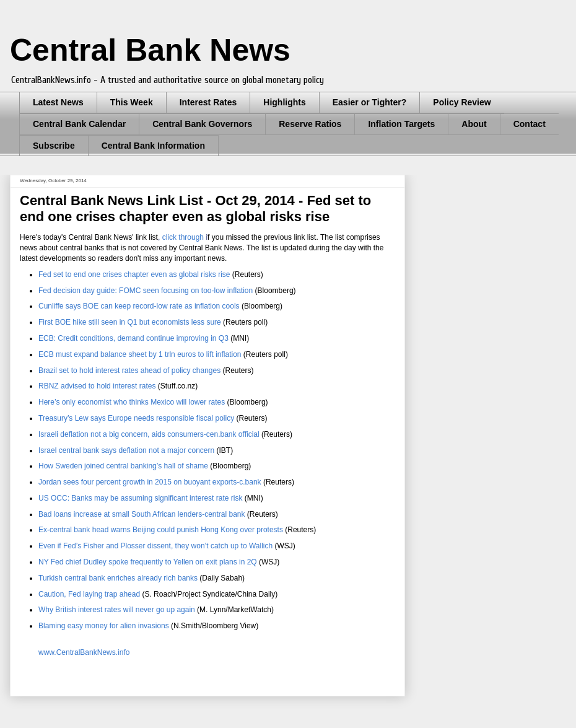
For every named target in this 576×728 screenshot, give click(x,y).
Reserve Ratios (310, 124)
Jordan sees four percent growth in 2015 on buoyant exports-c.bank (150, 482)
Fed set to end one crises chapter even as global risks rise (134, 274)
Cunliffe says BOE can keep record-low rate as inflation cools (139, 306)
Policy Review (462, 102)
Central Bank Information (153, 146)
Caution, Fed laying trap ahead (89, 594)
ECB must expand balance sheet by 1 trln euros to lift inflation (140, 354)
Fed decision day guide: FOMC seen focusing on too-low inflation (146, 291)
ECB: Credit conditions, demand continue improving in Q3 (133, 338)
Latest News (58, 102)
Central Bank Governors (202, 124)
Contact (530, 124)
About (474, 124)
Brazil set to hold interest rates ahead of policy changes (129, 371)
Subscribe (54, 146)
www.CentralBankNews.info (84, 652)
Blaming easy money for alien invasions (104, 626)
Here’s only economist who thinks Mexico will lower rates (132, 402)
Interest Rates (208, 102)
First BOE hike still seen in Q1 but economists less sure (130, 322)
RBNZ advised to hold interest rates (97, 386)
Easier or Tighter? (370, 102)
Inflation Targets (401, 124)
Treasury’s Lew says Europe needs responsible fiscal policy (136, 418)
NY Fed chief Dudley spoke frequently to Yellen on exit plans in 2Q (148, 562)
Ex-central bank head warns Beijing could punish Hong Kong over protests (161, 530)
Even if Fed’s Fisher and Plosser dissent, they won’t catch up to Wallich (155, 546)
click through (183, 237)
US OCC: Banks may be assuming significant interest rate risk (140, 498)
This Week (132, 102)
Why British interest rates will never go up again (117, 610)
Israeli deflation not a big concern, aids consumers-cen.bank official (149, 434)
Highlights (284, 102)
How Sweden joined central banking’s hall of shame (123, 466)
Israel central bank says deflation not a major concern (126, 450)
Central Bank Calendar (79, 124)
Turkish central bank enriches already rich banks (118, 578)
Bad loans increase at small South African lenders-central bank (142, 514)
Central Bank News (150, 50)
